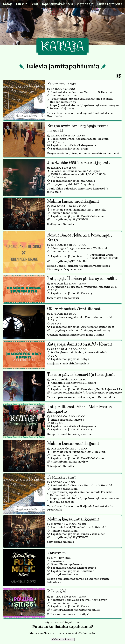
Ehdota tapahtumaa (63, 640)
